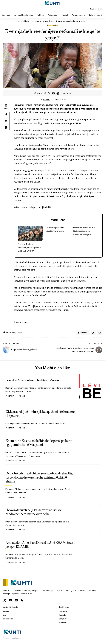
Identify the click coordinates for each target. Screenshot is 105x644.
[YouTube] (10, 601)
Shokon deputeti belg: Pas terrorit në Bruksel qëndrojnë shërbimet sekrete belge (34, 512)
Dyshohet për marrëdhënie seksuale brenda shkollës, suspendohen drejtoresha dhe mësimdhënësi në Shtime (39, 478)
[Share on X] (49, 93)
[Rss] (22, 601)
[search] (87, 9)
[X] (5, 601)
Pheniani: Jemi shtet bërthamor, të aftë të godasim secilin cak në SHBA (29, 248)
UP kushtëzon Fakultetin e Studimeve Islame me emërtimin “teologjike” (84, 231)
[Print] (58, 93)
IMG (26, 322)
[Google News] (16, 601)
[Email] (53, 93)
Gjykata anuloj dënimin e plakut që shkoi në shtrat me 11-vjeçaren (40, 414)
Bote (49, 25)
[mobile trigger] (5, 9)
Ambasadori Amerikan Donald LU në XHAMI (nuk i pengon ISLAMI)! (40, 545)
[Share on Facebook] (45, 93)
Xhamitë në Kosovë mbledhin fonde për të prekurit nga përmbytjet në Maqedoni (38, 443)
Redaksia (46, 100)
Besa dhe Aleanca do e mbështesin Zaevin (32, 381)
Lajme (55, 25)
